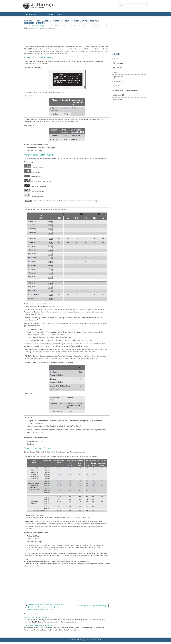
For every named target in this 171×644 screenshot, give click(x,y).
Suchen (60, 14)
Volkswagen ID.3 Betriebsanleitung (126, 90)
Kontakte (50, 14)
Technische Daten (61, 26)
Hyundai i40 (117, 68)
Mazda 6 (116, 72)
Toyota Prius (118, 100)
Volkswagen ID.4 (119, 95)
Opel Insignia (118, 77)
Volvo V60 (27, 26)
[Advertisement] (67, 37)
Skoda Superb (118, 81)
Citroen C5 (117, 58)
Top (42, 14)
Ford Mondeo (118, 63)
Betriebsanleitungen (31, 14)
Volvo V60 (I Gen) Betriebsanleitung (43, 26)
